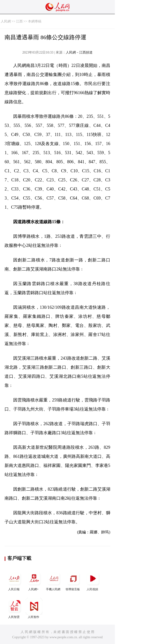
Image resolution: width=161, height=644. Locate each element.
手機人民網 (54, 581)
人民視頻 (93, 581)
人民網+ (34, 581)
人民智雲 (14, 608)
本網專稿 (35, 21)
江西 (19, 21)
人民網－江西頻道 (79, 52)
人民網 (6, 21)
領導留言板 (73, 581)
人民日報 (14, 581)
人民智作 (34, 608)
